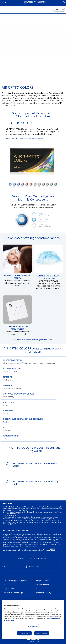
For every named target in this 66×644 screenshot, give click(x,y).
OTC (38, 589)
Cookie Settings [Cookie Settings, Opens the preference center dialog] (32, 626)
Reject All (24, 633)
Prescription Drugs (44, 593)
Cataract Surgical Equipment (16, 581)
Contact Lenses (43, 585)
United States (34, 567)
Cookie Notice (53, 618)
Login (5, 2)
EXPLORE (60, 10)
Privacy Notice (9, 620)
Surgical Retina (43, 581)
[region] (33, 619)
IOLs (6, 585)
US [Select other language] (2, 2)
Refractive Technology (13, 593)
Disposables (9, 589)
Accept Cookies (42, 633)
